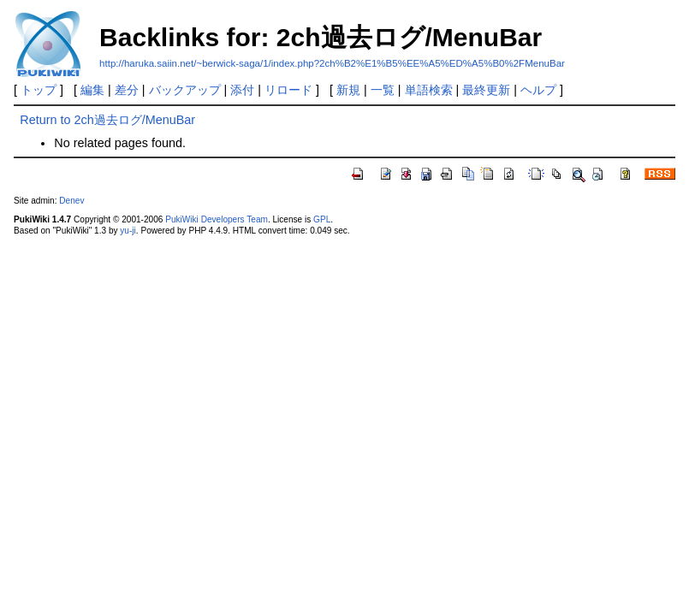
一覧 (383, 90)
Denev (71, 201)
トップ (39, 90)
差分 (127, 90)
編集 (92, 90)
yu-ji (128, 231)
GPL (322, 219)
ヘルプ (538, 90)
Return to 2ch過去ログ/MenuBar (107, 120)
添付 (242, 90)
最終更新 (486, 90)
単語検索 (429, 90)
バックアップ (185, 90)
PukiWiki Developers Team (217, 219)
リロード (288, 90)
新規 (348, 90)
